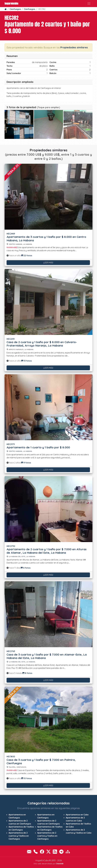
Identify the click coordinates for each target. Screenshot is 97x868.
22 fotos (27, 256)
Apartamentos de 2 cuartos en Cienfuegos (20, 822)
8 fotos (27, 673)
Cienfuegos (15, 9)
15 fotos (27, 778)
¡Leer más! (48, 263)
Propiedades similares (74, 47)
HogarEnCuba (11, 3)
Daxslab (60, 864)
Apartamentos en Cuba (77, 815)
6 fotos (26, 568)
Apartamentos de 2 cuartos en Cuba (75, 819)
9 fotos (26, 463)
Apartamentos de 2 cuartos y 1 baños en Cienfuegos (19, 836)
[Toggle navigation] (89, 4)
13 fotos (26, 361)
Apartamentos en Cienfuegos (17, 816)
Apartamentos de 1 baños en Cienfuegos (21, 828)
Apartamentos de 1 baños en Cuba (78, 825)
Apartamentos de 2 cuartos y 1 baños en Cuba (79, 831)
